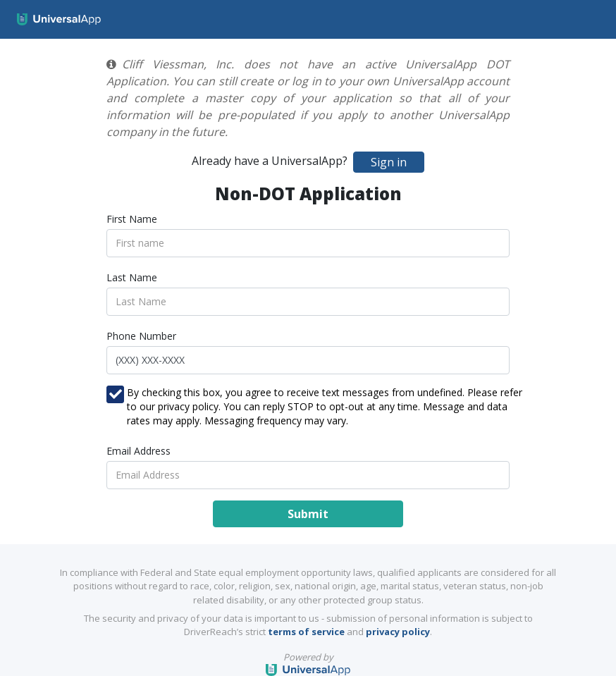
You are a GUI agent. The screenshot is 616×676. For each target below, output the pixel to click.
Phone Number (141, 336)
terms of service (306, 632)
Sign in (389, 162)
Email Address (138, 451)
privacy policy (398, 632)
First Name (132, 219)
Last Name (132, 277)
